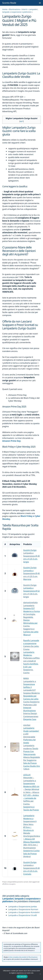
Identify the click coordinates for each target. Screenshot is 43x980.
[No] (40, 974)
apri (21, 121)
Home (5, 9)
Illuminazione (14, 9)
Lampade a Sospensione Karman (23, 909)
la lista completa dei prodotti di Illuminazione (23, 957)
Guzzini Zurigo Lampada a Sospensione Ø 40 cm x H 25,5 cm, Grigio (31, 556)
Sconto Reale (9, 3)
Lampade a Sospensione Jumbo (22, 906)
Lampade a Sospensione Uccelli (22, 915)
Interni (24, 9)
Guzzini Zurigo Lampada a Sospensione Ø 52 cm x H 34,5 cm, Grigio (31, 591)
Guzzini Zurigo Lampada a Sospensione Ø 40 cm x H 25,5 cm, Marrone (31, 573)
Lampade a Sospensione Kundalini (24, 912)
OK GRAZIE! (22, 977)
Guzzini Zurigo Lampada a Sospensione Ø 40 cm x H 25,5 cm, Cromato (31, 868)
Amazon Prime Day (11, 441)
